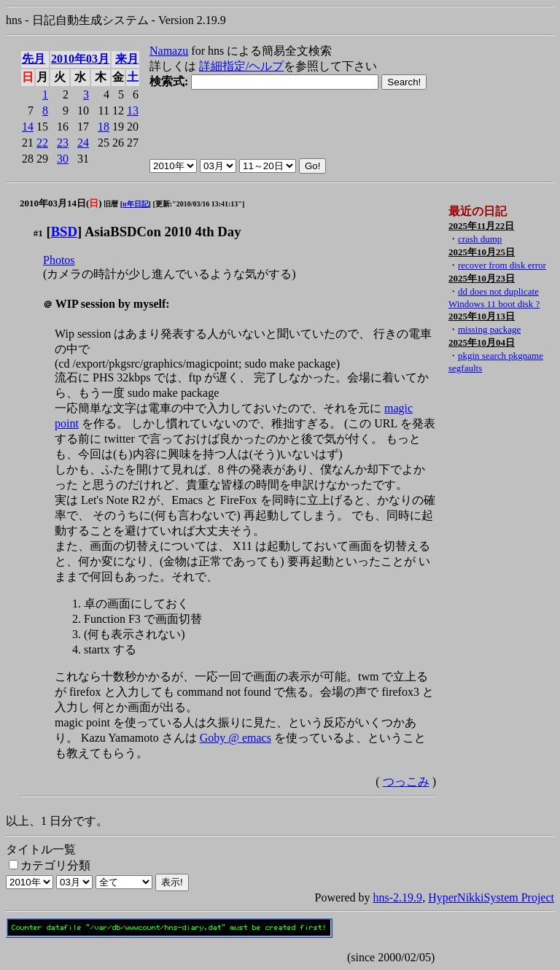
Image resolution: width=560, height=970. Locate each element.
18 (104, 127)
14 (28, 127)
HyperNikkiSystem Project (491, 897)
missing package (489, 329)
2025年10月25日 (482, 252)
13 (133, 110)
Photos (59, 260)
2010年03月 (80, 59)
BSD (64, 232)
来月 (127, 59)
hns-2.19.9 (398, 897)
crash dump (480, 239)
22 (42, 143)
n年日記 (136, 204)
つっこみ (406, 781)
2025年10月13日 (482, 316)
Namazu (169, 51)
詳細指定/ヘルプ (241, 66)
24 (83, 143)
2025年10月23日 (482, 278)
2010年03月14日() (61, 203)
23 (63, 143)
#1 (38, 233)
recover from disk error (502, 265)
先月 (34, 59)
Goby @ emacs (236, 738)
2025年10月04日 (482, 342)
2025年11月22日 (481, 226)
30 (63, 159)
